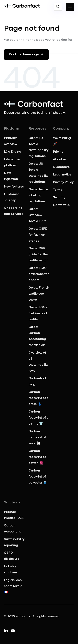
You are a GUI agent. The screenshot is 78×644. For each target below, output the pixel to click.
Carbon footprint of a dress (39, 398)
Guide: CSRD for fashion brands (38, 235)
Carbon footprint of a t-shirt (39, 418)
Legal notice (62, 175)
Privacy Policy (63, 182)
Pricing (58, 152)
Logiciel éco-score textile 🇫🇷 (14, 586)
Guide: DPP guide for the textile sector (38, 255)
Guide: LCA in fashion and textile (38, 313)
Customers (61, 167)
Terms (58, 190)
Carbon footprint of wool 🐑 (37, 437)
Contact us (61, 205)
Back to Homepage (26, 54)
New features (14, 187)
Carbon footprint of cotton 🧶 (37, 457)
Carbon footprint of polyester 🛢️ (38, 477)
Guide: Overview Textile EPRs (38, 215)
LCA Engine (12, 152)
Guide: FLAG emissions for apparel (39, 274)
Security (59, 198)
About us (60, 159)
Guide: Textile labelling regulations (38, 196)
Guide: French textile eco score (39, 294)
